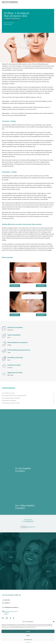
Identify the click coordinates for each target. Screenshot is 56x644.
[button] (54, 622)
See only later (41, 286)
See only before (15, 286)
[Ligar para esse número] (28, 603)
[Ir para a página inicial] (10, 2)
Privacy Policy (28, 642)
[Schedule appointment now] (30, 527)
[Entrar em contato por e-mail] (28, 607)
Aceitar (28, 631)
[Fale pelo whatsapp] (28, 600)
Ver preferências (28, 640)
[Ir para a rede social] (3, 618)
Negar (28, 635)
